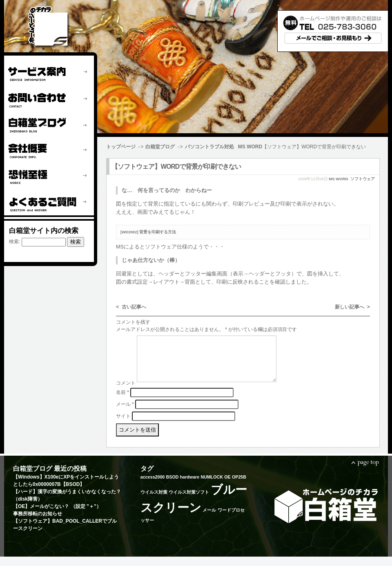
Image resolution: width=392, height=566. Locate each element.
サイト (123, 425)
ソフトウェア (363, 178)
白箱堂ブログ (160, 147)
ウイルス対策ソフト (189, 501)
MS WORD (250, 147)
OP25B (239, 486)
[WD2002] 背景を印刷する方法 (148, 232)
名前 (122, 401)
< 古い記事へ (131, 307)
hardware (190, 486)
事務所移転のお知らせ (38, 523)
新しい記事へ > (352, 307)
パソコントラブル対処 (209, 147)
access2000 (153, 486)
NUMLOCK (212, 486)
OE (227, 486)
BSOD (173, 486)
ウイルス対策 (154, 501)
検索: (14, 242)
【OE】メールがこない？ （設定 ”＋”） (57, 516)
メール (125, 413)
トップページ (121, 147)
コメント (126, 392)
